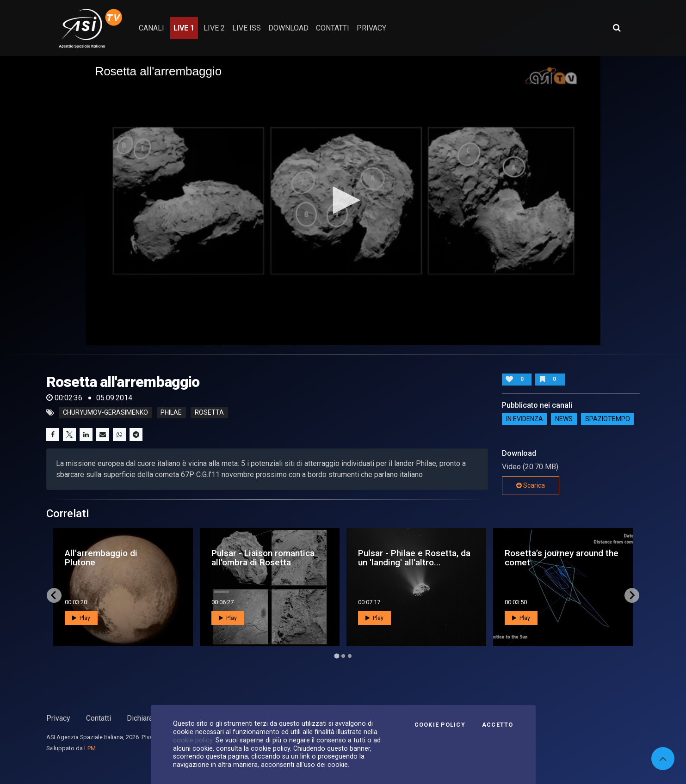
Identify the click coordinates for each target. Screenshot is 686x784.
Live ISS (247, 28)
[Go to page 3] (350, 656)
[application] (343, 201)
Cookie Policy (440, 725)
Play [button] (81, 618)
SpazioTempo (608, 419)
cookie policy (193, 740)
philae (171, 413)
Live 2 (214, 28)
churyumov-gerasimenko (105, 413)
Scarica (531, 485)
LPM (90, 748)
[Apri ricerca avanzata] (617, 28)
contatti (333, 28)
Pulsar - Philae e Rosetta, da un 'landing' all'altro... (414, 557)
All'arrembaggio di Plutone (101, 557)
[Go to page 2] (343, 656)
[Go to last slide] (54, 595)
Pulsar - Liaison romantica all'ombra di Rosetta (263, 557)
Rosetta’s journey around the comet (562, 557)
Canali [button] (151, 28)
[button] (343, 200)
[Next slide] (632, 595)
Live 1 (184, 28)
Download (288, 28)
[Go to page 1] (337, 656)
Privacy (58, 718)
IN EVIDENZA (525, 419)
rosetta (209, 413)
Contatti (99, 718)
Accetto (498, 725)
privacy (371, 28)
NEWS (564, 419)
